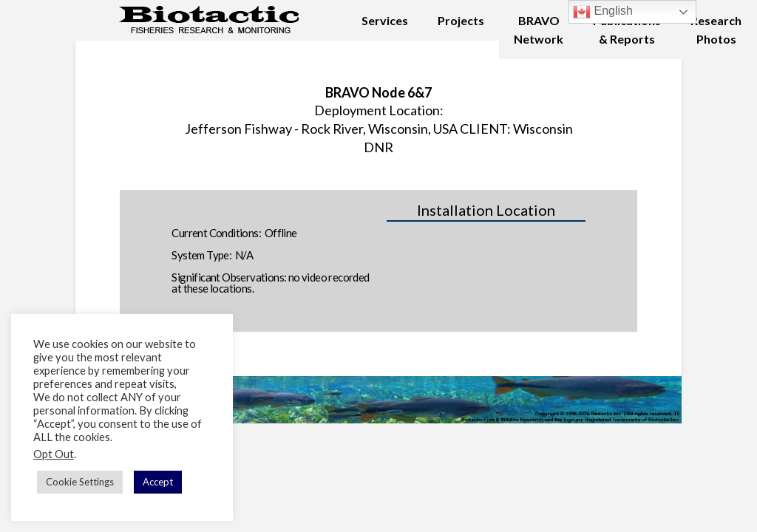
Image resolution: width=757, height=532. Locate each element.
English (603, 12)
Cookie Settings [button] (80, 482)
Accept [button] (158, 482)
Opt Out (54, 454)
